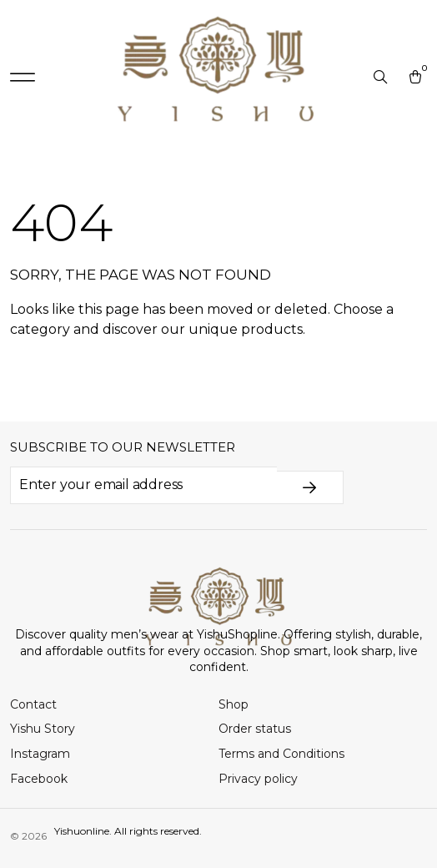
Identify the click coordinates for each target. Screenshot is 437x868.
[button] (23, 78)
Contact (33, 704)
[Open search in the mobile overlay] (382, 78)
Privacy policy (258, 779)
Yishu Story (43, 729)
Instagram (40, 754)
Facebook (39, 779)
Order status (255, 729)
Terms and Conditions (281, 754)
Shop (234, 704)
